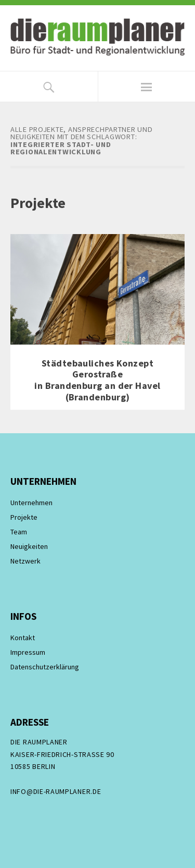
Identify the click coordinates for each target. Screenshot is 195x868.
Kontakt (23, 638)
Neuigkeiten (29, 546)
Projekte (24, 517)
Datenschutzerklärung (45, 667)
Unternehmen (31, 503)
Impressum (28, 652)
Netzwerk (25, 561)
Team (19, 532)
